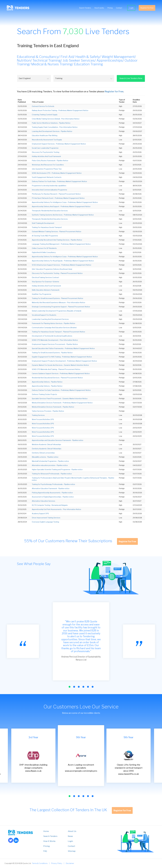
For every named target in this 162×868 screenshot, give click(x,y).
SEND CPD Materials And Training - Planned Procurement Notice (56, 369)
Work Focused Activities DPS (43, 419)
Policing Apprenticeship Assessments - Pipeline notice (52, 493)
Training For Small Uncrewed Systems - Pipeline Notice (52, 353)
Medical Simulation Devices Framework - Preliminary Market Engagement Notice (62, 403)
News (70, 836)
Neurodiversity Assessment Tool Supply (47, 140)
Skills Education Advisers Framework (46, 290)
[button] (70, 687)
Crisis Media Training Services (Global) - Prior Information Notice (56, 119)
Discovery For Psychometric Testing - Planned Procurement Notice (57, 273)
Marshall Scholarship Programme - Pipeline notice (50, 461)
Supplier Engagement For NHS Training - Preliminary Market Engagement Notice (62, 357)
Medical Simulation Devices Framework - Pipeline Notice (53, 407)
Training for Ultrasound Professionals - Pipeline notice (52, 474)
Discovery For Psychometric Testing (46, 152)
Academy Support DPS (40, 513)
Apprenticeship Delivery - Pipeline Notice (47, 382)
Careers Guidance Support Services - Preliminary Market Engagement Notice (61, 373)
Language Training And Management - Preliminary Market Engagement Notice (61, 244)
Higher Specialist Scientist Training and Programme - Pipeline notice (57, 469)
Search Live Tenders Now (131, 78)
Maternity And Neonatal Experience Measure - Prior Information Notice (58, 302)
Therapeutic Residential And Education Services (50, 211)
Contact (119, 8)
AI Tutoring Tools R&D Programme (45, 236)
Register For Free (147, 8)
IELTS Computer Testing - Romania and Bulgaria (50, 505)
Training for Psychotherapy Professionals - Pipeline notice (53, 484)
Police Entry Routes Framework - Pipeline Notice (50, 161)
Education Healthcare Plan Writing (45, 135)
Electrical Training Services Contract (45, 277)
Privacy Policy (57, 863)
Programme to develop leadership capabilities (49, 186)
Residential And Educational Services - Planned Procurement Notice (57, 378)
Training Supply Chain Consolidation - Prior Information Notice (55, 127)
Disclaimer (70, 863)
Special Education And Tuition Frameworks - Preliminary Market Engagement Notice (63, 348)
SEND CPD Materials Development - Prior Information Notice (55, 340)
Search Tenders (85, 8)
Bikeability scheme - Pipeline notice (45, 457)
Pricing (110, 8)
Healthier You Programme (42, 294)
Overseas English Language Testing (45, 522)
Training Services (38, 415)
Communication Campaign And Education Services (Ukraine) (54, 328)
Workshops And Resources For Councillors (48, 165)
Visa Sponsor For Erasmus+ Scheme (45, 282)
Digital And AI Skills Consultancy (44, 252)
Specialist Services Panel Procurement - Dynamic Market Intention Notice (60, 399)
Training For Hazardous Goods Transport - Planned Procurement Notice (58, 332)
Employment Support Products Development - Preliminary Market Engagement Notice (64, 361)
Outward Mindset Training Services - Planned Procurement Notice (57, 232)
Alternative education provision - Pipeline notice (50, 465)
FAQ (45, 851)
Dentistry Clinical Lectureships (43, 453)
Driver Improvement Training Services (46, 518)
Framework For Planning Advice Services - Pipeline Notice (53, 323)
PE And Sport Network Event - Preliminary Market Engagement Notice (58, 198)
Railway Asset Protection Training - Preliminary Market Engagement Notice (60, 110)
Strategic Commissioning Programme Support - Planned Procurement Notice (61, 307)
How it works (99, 8)
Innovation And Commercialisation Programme (49, 190)
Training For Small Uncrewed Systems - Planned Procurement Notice (57, 298)
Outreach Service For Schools (43, 106)
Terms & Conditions (40, 863)
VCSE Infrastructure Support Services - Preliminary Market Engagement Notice (62, 265)
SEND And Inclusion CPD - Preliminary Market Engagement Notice (57, 173)
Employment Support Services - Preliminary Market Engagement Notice (59, 144)
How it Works (49, 841)
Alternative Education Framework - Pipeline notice (51, 488)
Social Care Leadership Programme (45, 148)
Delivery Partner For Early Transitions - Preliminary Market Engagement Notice (61, 390)
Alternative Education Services (43, 501)
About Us (72, 831)
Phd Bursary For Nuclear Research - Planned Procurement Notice (56, 194)
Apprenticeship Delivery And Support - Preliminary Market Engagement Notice (61, 206)
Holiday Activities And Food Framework (46, 156)
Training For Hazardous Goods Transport (47, 227)
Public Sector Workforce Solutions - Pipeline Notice (51, 123)
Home (46, 831)
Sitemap (72, 851)
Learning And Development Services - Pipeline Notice (52, 131)
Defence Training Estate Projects (44, 394)
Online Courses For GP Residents (44, 248)
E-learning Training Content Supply (45, 115)
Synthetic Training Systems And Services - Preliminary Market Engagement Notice (63, 215)
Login (131, 8)
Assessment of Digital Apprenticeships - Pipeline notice (53, 497)
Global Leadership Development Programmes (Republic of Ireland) (57, 311)
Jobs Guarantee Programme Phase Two (47, 169)
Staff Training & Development (43, 223)
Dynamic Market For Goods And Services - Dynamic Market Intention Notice (60, 365)
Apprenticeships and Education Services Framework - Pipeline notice (58, 440)
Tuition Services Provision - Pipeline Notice (48, 411)
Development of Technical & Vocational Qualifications (52, 336)
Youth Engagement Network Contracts (47, 177)
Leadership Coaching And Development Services (50, 319)
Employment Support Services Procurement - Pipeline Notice (55, 344)
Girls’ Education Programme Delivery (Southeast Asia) (52, 269)
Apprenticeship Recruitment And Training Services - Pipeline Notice (57, 240)
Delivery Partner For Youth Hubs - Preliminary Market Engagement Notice (59, 181)
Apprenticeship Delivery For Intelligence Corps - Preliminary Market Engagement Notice (65, 202)
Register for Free (114, 91)
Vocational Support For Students (44, 315)
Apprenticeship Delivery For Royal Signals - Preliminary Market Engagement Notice (63, 261)
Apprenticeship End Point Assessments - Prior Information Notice (56, 509)
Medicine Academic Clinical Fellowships (46, 444)
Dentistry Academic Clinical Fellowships (47, 449)
